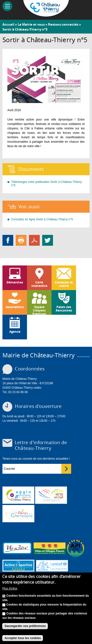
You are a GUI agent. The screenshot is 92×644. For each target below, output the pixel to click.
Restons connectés (63, 24)
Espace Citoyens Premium (39, 310)
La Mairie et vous (31, 24)
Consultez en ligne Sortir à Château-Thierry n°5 (42, 219)
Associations (15, 307)
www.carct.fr (18, 495)
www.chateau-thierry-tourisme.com (18, 514)
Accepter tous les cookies (23, 639)
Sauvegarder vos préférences (25, 627)
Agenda (15, 332)
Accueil (8, 24)
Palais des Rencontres (64, 309)
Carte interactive (39, 284)
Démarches (15, 282)
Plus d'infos (10, 590)
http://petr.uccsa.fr (51, 495)
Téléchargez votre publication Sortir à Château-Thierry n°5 (46, 184)
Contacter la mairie (64, 284)
